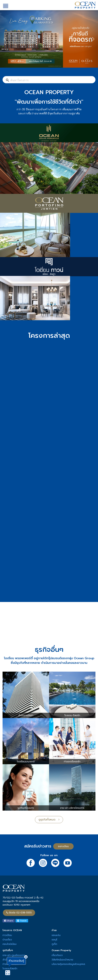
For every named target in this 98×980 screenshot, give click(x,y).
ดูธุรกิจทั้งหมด (49, 820)
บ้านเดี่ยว (7, 940)
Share (9, 921)
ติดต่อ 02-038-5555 (19, 913)
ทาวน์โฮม (7, 935)
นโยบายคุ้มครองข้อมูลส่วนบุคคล (68, 964)
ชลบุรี (54, 940)
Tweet (22, 921)
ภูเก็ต (54, 944)
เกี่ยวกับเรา (57, 955)
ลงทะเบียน (63, 846)
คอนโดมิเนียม (10, 944)
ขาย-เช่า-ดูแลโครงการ (14, 955)
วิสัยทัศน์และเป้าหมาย (62, 960)
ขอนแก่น (56, 935)
